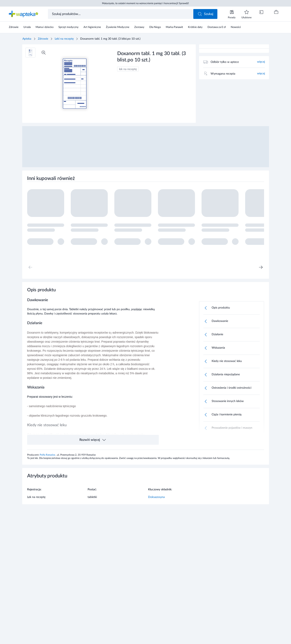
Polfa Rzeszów (48, 455)
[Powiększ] (44, 53)
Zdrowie (43, 39)
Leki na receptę (64, 39)
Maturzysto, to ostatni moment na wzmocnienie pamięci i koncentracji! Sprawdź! (145, 3)
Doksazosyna (156, 497)
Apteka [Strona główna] (27, 39)
